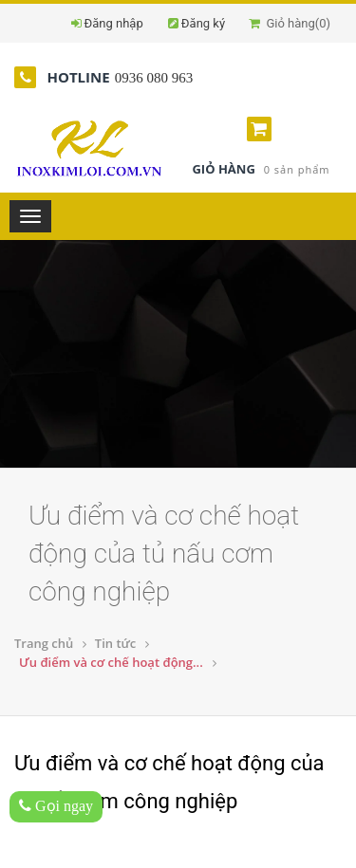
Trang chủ (44, 643)
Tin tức (115, 643)
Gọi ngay (56, 806)
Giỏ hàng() (290, 23)
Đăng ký (203, 23)
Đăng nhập (114, 23)
